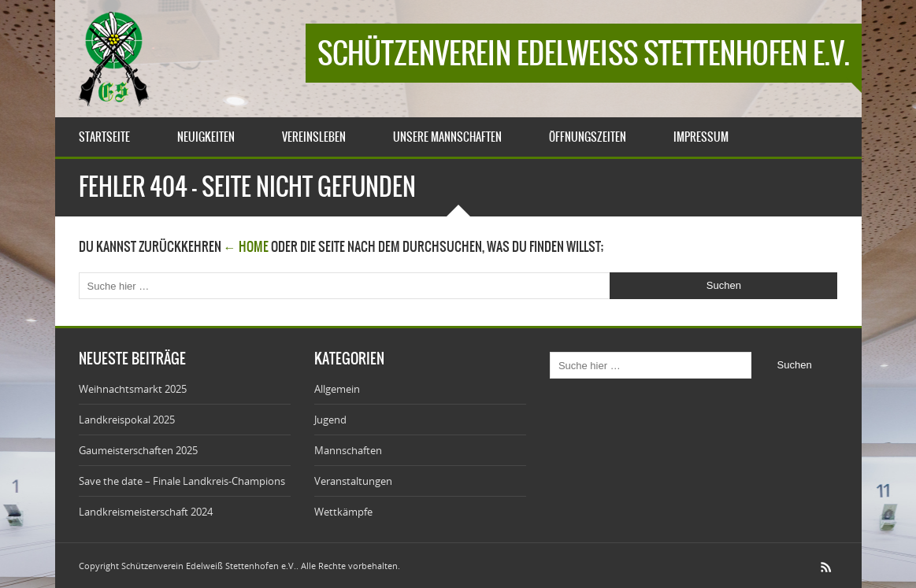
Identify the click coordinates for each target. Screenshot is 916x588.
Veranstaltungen (353, 481)
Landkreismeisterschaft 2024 (146, 512)
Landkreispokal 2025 (127, 420)
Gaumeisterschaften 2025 (138, 450)
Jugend (330, 420)
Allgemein (337, 389)
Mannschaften (348, 450)
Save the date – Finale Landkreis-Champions (182, 481)
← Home (246, 246)
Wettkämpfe (343, 512)
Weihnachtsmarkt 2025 (133, 389)
